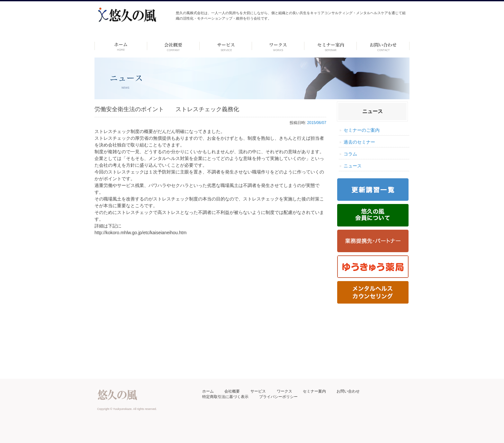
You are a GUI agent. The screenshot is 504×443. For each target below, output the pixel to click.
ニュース (353, 166)
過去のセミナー (359, 142)
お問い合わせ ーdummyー (383, 46)
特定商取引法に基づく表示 (225, 397)
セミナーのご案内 (362, 130)
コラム (350, 154)
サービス (258, 391)
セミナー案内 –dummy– (331, 46)
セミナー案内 (314, 391)
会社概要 (232, 391)
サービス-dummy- (226, 46)
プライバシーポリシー (278, 397)
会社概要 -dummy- (173, 46)
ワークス (278, 46)
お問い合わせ (348, 391)
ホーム (121, 46)
